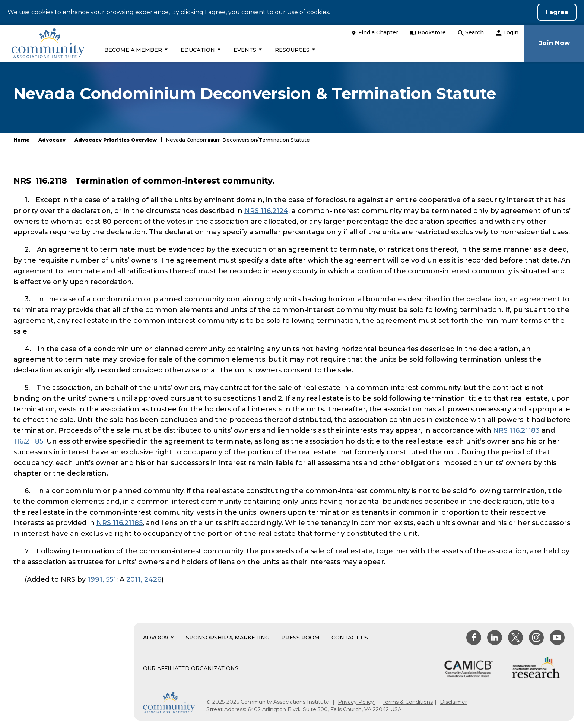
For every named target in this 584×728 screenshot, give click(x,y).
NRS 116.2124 (266, 211)
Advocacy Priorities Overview (116, 140)
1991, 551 (102, 579)
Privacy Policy (357, 702)
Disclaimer (453, 702)
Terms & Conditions (408, 702)
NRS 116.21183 (516, 430)
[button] (135, 50)
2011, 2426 (144, 579)
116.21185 (28, 441)
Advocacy (52, 140)
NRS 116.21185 (120, 523)
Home (21, 140)
